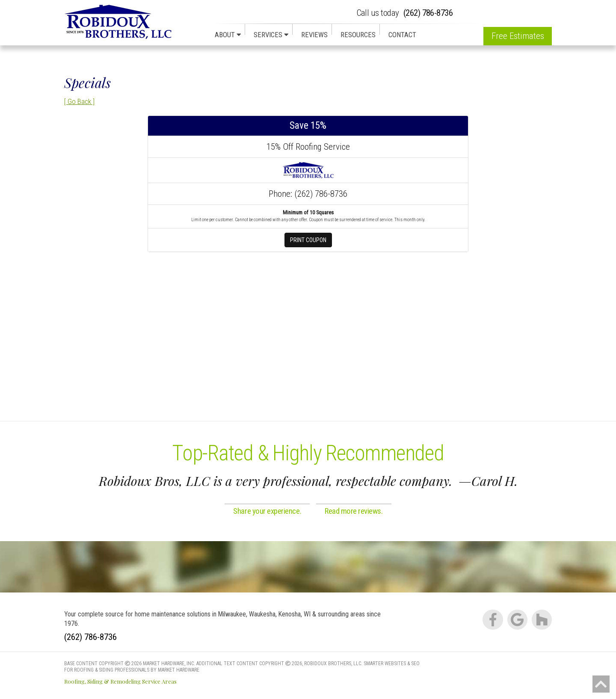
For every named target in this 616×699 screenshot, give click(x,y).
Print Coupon (308, 240)
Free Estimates (518, 36)
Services (271, 35)
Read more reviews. (354, 511)
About (228, 35)
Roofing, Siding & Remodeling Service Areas (120, 681)
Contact (402, 35)
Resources (358, 35)
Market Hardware (179, 670)
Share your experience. (267, 511)
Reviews (314, 35)
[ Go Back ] (79, 101)
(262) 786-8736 (405, 13)
